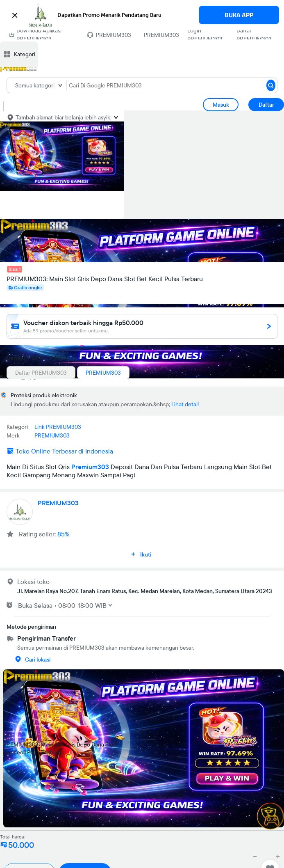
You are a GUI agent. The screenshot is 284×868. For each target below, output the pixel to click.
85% (63, 534)
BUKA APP (239, 15)
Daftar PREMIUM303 (254, 35)
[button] (142, 15)
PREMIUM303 (161, 35)
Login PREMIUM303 (205, 35)
